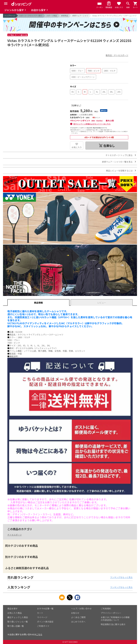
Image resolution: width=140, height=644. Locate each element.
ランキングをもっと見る (121, 577)
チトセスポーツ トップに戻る (119, 155)
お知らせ (75, 613)
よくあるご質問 (78, 617)
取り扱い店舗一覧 (16, 626)
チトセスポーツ (15, 535)
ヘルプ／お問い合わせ (81, 609)
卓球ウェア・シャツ (80, 16)
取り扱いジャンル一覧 (18, 622)
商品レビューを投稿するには (119, 171)
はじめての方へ (78, 622)
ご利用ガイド (43, 626)
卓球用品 (65, 16)
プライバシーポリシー (111, 613)
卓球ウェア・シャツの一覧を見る (117, 162)
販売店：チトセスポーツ (117, 55)
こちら (39, 634)
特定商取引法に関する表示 (113, 624)
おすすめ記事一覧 (45, 609)
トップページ (10, 16)
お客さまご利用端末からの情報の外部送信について (115, 619)
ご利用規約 (106, 609)
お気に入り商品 (15, 613)
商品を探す (13, 609)
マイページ (42, 617)
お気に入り (77, 147)
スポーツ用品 (52, 16)
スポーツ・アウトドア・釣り (31, 16)
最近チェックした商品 (18, 617)
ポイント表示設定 (45, 622)
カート (40, 613)
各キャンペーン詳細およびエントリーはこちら (92, 124)
